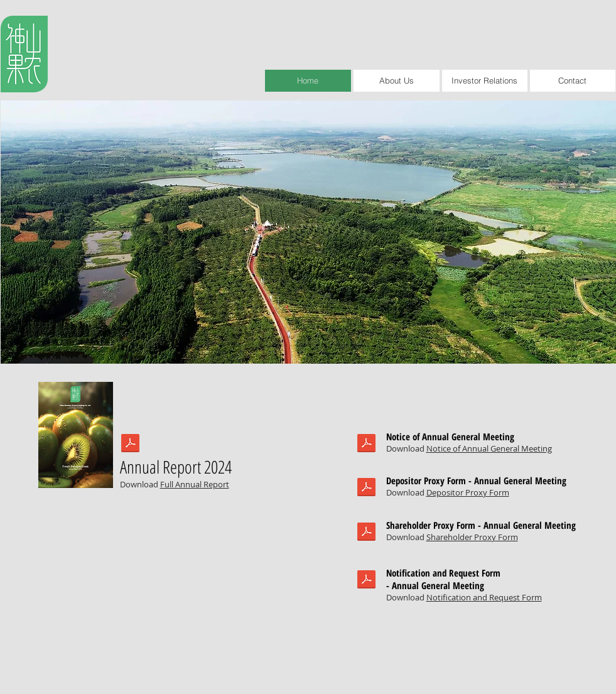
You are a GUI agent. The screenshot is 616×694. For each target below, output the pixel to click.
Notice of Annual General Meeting (489, 448)
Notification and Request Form (484, 597)
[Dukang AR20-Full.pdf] (130, 445)
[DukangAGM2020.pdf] (366, 445)
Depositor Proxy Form (468, 492)
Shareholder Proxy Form (472, 537)
